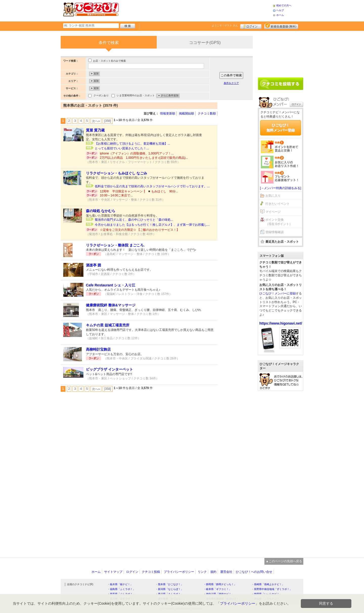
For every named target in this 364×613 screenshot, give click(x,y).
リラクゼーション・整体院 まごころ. (115, 245)
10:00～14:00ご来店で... (116, 195)
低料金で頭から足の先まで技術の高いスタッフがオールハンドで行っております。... (152, 186)
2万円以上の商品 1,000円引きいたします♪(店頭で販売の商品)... (144, 158)
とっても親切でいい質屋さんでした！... (122, 148)
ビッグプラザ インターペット (109, 369)
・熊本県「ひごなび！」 (169, 584)
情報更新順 (168, 113)
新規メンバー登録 (281, 26)
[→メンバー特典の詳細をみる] (281, 188)
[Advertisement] (196, 10)
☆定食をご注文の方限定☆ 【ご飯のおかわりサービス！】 (140, 230)
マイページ (273, 212)
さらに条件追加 (170, 96)
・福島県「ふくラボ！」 (121, 589)
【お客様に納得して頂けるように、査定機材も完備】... (132, 144)
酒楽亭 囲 (94, 265)
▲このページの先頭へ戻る (284, 561)
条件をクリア (231, 83)
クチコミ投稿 (151, 572)
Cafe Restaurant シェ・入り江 (111, 285)
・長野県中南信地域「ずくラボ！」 (272, 589)
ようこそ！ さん (225, 25)
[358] (108, 121)
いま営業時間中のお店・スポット (136, 96)
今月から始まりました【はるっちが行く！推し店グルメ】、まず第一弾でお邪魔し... (152, 225)
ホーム (280, 15)
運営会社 (226, 572)
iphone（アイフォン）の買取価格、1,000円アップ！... (137, 153)
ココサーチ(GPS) (205, 43)
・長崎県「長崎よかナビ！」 (268, 584)
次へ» (96, 121)
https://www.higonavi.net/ (281, 323)
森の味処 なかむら (101, 211)
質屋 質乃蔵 (95, 130)
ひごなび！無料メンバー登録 (281, 128)
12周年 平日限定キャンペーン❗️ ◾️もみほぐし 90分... (139, 191)
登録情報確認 (275, 232)
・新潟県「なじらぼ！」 (169, 589)
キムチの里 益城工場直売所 (108, 325)
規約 (213, 572)
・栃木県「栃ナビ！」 (120, 584)
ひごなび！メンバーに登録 (278, 293)
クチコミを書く (281, 84)
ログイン (251, 26)
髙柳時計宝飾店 (98, 349)
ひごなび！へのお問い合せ (254, 572)
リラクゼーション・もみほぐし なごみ (117, 173)
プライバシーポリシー (179, 572)
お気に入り (273, 196)
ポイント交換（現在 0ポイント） (279, 222)
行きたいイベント (278, 204)
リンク (202, 572)
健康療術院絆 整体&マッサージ (111, 305)
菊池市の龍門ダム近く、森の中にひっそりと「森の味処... (134, 220)
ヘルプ (280, 10)
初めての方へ (284, 5)
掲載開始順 (187, 113)
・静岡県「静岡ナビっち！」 (220, 584)
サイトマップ (113, 572)
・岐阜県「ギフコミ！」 (217, 589)
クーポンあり (101, 96)
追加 (96, 74)
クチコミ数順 (207, 113)
